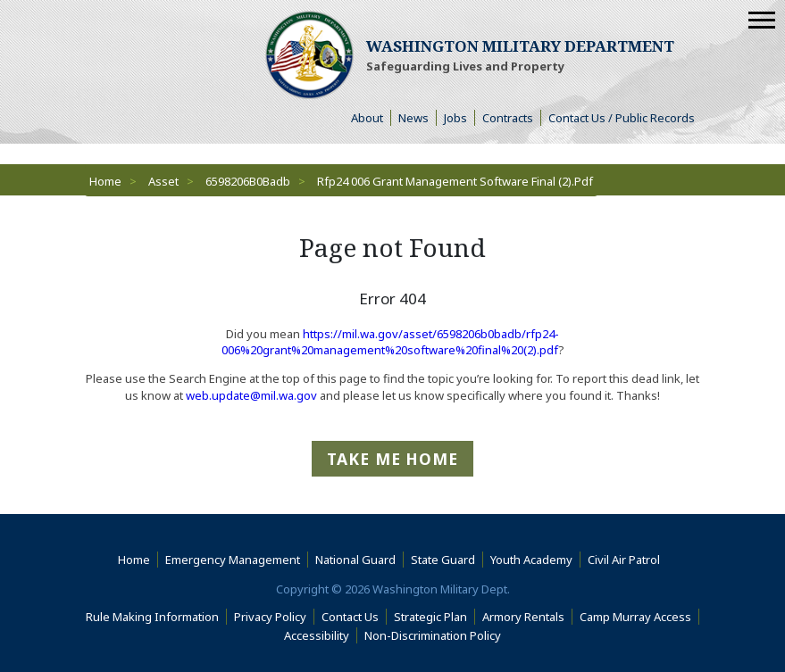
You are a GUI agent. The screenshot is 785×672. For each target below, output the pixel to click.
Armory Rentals (523, 617)
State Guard (443, 560)
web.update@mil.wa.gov (251, 395)
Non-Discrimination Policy (436, 635)
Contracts (508, 118)
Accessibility (321, 635)
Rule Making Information (152, 617)
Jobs (455, 118)
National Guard (355, 560)
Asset (163, 181)
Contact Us (350, 617)
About (371, 118)
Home (105, 181)
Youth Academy (531, 560)
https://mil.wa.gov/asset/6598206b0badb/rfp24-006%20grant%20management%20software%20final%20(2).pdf (391, 342)
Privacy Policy (270, 617)
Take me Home (392, 459)
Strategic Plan (430, 617)
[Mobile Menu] (762, 20)
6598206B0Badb (248, 181)
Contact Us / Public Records (622, 118)
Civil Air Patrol (627, 560)
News (413, 118)
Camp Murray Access (639, 617)
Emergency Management (233, 560)
